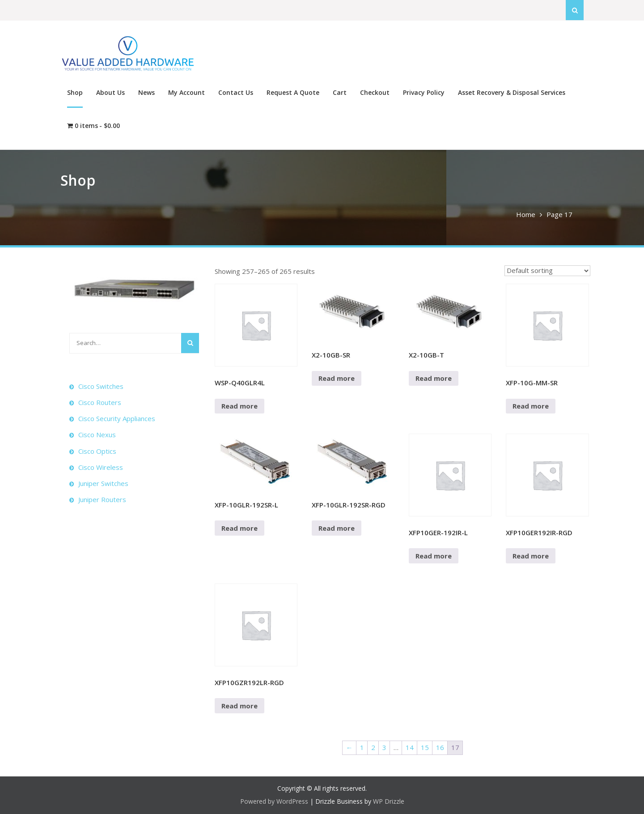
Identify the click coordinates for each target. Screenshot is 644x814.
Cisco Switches (101, 386)
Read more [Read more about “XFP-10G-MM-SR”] (531, 406)
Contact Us (236, 92)
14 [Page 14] (410, 747)
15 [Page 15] (425, 747)
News (146, 92)
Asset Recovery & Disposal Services (512, 92)
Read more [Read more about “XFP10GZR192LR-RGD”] (239, 706)
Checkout (375, 92)
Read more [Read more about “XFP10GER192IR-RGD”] (531, 556)
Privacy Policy (424, 92)
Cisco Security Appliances (117, 418)
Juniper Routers (102, 499)
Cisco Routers (100, 402)
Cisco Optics (97, 451)
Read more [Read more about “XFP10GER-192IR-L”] (434, 556)
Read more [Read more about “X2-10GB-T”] (434, 378)
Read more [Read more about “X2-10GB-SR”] (337, 378)
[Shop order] (547, 271)
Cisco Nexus (97, 435)
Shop (75, 92)
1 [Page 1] (362, 747)
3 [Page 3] (384, 747)
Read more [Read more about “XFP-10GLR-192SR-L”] (239, 528)
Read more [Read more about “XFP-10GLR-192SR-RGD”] (337, 528)
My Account (186, 92)
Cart (340, 92)
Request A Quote (293, 92)
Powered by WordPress (274, 801)
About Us (110, 92)
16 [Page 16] (440, 747)
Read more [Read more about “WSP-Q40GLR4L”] (239, 406)
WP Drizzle (389, 801)
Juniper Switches (103, 483)
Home (526, 214)
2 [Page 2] (373, 747)
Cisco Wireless (101, 467)
